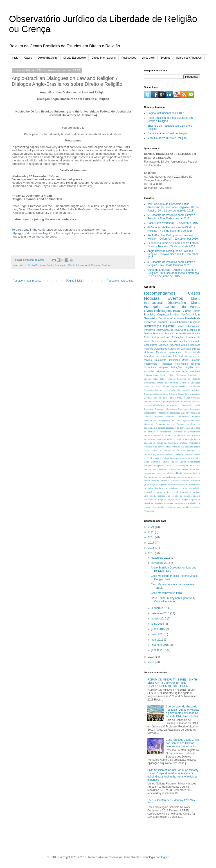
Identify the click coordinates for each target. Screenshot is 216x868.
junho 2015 (159, 629)
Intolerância (175, 352)
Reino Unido (151, 337)
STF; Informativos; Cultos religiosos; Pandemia (167, 458)
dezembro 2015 (161, 558)
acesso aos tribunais (155, 469)
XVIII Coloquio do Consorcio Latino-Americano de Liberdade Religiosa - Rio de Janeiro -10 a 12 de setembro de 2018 (173, 207)
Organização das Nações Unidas (179, 315)
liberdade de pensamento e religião (162, 492)
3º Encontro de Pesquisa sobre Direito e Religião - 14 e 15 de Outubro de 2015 (171, 264)
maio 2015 (158, 634)
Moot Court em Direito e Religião (167, 138)
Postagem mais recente (27, 281)
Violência (164, 345)
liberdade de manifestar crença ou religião (177, 488)
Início (15, 58)
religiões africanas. (164, 503)
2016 (152, 548)
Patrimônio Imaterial (178, 443)
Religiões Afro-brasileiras (188, 454)
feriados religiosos (191, 481)
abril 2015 (158, 640)
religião (189, 367)
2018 (152, 537)
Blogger (164, 857)
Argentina (175, 345)
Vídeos (187, 311)
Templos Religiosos (154, 466)
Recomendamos (160, 293)
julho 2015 (158, 624)
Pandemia (162, 443)
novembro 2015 (161, 563)
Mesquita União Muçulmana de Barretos (177, 435)
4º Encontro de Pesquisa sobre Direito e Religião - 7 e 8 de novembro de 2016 (171, 229)
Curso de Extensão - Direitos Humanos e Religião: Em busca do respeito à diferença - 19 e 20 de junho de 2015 (173, 273)
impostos (163, 484)
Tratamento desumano (167, 360)
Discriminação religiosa (188, 390)
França (180, 326)
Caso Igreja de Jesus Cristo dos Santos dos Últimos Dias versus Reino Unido (182, 743)
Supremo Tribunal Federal (164, 462)
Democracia (150, 383)
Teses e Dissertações (177, 466)
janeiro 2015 (159, 650)
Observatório (177, 303)
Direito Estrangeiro (75, 58)
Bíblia (171, 375)
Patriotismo (195, 443)
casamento (149, 473)
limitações (177, 367)
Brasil (177, 311)
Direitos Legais (169, 386)
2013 (152, 662)
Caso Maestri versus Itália (166, 593)
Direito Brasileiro (48, 58)
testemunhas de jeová (168, 330)
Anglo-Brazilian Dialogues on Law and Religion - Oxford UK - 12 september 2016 (173, 237)
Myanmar (161, 439)
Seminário (195, 458)
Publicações (129, 58)
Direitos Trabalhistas (190, 386)
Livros (148, 311)
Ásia (152, 511)
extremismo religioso (188, 364)
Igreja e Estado (173, 402)
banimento (195, 469)
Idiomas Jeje (159, 402)
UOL (192, 466)
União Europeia (191, 360)
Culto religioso (167, 379)
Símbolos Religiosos (190, 462)
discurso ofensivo (160, 481)
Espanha (161, 352)
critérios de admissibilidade (164, 477)
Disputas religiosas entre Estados (160, 394)
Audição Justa (151, 375)
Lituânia (148, 435)
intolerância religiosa (156, 367)
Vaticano (165, 337)
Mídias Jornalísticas (177, 439)
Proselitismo (168, 454)
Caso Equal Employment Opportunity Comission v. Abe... (173, 600)
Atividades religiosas (154, 371)
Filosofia (148, 402)
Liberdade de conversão (178, 428)
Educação (177, 337)
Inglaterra (169, 326)
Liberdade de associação (158, 356)
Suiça (147, 462)
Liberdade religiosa (189, 322)
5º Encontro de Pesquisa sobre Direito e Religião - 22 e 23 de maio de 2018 (171, 217)
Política (196, 333)
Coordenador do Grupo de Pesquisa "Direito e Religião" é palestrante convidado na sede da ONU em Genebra (183, 711)
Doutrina (163, 318)
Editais (181, 394)
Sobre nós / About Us (189, 58)
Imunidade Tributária (191, 402)
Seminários (108, 265)
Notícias (152, 298)
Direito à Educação (190, 383)
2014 (152, 657)
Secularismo (151, 345)
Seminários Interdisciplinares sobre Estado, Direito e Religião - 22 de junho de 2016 (173, 245)
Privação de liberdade (174, 451)
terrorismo (180, 503)
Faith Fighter (168, 398)
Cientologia (181, 375)
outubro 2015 (160, 608)
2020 (152, 532)
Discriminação (152, 326)
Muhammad (150, 439)
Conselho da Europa (182, 307)
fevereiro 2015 (160, 645)
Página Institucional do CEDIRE (166, 113)
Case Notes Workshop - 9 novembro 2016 (173, 223)
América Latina (167, 322)
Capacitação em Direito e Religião (168, 133)
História (187, 333)
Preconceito (194, 341)
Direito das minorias (168, 383)
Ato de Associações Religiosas (184, 371)
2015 (152, 553)
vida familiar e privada (164, 507)
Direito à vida (152, 386)
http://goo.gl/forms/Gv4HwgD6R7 (34, 233)
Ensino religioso (192, 394)
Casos (28, 58)
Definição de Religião (189, 379)
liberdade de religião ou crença (174, 496)
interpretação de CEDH (180, 484)
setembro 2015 (161, 613)
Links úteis (148, 58)
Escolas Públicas (152, 398)
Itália (198, 420)
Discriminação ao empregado (159, 390)
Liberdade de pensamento (187, 432)
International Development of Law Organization (169, 420)
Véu (198, 466)
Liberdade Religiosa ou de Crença (164, 424)
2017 (152, 543)
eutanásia (175, 481)
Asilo (198, 367)
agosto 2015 (159, 619)
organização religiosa (179, 499)
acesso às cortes (178, 469)
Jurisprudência (192, 352)
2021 (152, 527)
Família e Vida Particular (188, 398)
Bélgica (163, 375)
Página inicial (74, 281)
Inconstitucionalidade (154, 405)
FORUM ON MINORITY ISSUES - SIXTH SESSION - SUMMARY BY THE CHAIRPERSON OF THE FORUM (172, 683)
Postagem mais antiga (120, 281)
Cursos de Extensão (179, 349)
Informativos (177, 318)
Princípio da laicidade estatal (186, 447)
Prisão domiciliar (152, 451)
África (147, 511)
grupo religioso (151, 484)
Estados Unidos (173, 333)
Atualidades (161, 349)
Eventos (165, 58)
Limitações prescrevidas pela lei (169, 341)
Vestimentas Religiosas (158, 364)
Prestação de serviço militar (158, 447)
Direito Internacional (104, 58)
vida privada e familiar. (188, 507)
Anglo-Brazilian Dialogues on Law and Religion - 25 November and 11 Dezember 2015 (173, 254)
